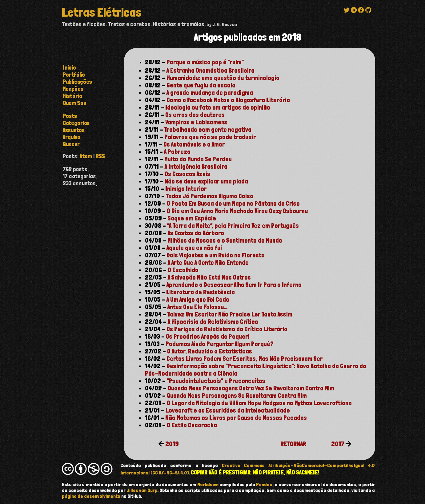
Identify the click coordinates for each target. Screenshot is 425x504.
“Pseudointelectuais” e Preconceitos (216, 381)
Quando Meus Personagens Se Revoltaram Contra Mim (237, 396)
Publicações (77, 82)
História (72, 96)
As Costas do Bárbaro (196, 233)
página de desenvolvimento (91, 496)
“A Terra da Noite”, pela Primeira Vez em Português (233, 226)
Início (69, 68)
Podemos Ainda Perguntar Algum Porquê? (220, 344)
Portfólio (74, 75)
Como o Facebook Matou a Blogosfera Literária (228, 100)
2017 (338, 444)
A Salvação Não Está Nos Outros (209, 277)
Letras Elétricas (102, 12)
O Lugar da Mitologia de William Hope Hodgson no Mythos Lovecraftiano (259, 403)
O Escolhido (183, 270)
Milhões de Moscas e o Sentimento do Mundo (225, 240)
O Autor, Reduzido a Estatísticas (210, 351)
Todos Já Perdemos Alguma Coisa (210, 196)
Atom (86, 156)
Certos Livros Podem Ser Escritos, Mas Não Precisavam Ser (245, 359)
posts (70, 116)
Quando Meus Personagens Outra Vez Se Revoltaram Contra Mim (251, 388)
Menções (73, 89)
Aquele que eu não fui (194, 248)
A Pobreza (177, 152)
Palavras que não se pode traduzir (210, 137)
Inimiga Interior (186, 189)
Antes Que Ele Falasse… (197, 307)
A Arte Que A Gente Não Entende (208, 263)
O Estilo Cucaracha (192, 425)
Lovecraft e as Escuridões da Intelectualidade (228, 410)
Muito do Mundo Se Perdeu (198, 159)
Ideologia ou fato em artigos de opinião (218, 107)
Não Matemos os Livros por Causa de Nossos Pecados (236, 418)
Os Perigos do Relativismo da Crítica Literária (227, 329)
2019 (172, 444)
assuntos (74, 130)
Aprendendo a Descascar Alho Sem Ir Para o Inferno (234, 285)
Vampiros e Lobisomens (196, 122)
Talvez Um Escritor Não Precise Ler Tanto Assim (230, 314)
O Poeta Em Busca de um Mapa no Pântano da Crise (233, 204)
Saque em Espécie (192, 218)
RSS (100, 156)
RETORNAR (293, 444)
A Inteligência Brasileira (196, 167)
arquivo (72, 137)
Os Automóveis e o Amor (194, 144)
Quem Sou (74, 103)
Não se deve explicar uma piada (206, 181)
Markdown (208, 484)
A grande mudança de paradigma (210, 93)
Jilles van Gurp (142, 490)
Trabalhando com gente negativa (208, 130)
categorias (76, 123)
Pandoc (264, 484)
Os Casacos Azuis (187, 174)
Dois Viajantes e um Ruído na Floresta (216, 255)
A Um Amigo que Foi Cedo (198, 300)
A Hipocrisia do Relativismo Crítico (213, 322)
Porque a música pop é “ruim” (205, 62)
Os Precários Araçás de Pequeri (208, 337)
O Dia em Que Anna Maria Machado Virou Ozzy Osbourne (237, 211)
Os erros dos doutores (195, 115)
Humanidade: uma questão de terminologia (223, 78)
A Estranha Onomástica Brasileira (210, 71)
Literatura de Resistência (200, 292)
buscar (71, 144)
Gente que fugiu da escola (201, 85)
